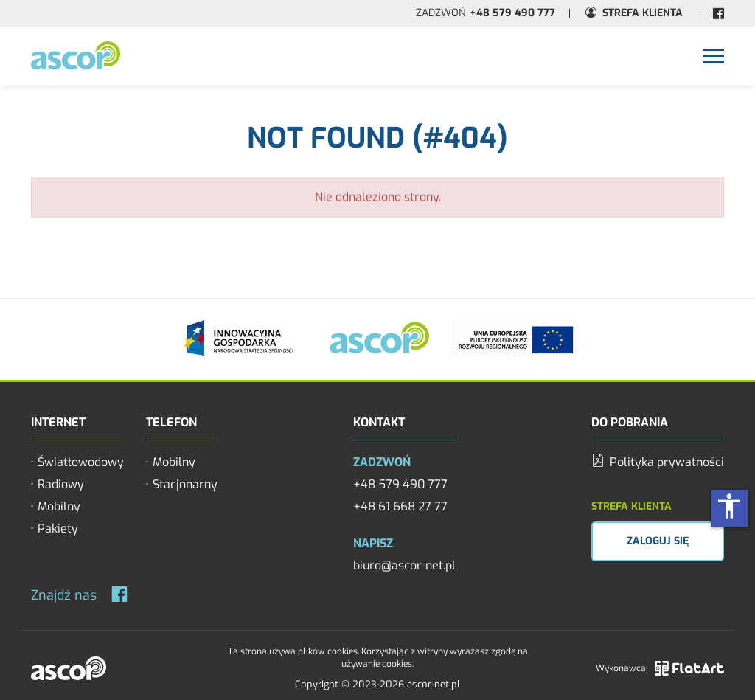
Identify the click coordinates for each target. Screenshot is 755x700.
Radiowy (61, 484)
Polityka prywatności (658, 462)
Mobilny (59, 506)
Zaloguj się (658, 541)
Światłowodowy (81, 462)
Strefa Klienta (643, 13)
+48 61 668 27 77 (400, 506)
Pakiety (58, 529)
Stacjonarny (185, 484)
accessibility (729, 506)
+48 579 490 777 (512, 13)
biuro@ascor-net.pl (404, 565)
